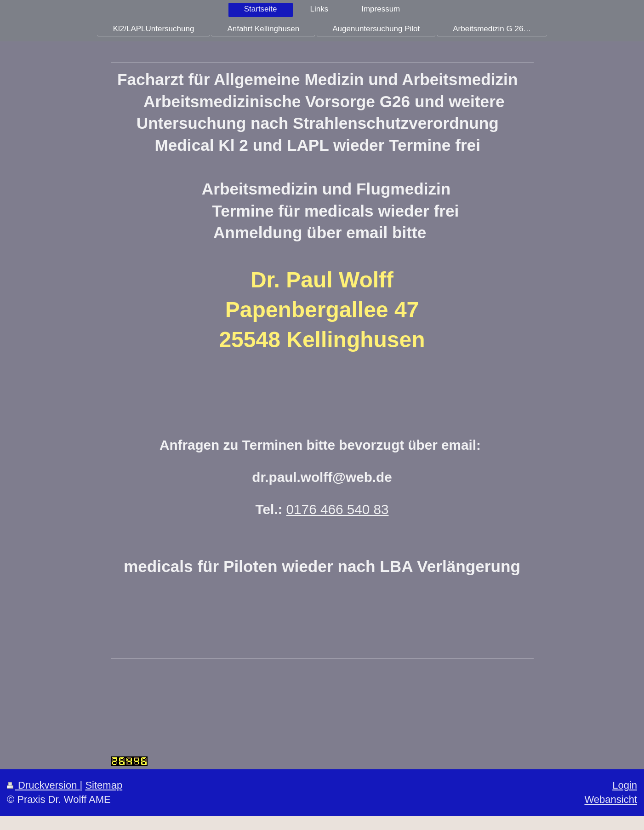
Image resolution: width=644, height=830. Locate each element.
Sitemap (104, 785)
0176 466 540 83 (338, 509)
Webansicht (611, 799)
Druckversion (43, 785)
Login (625, 785)
